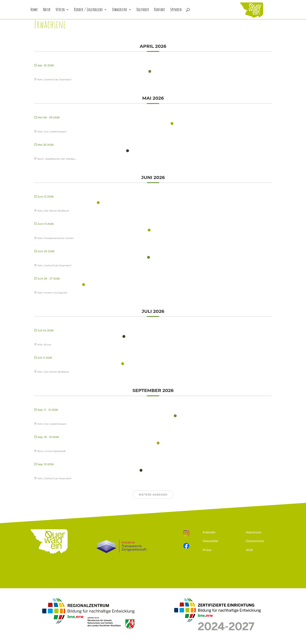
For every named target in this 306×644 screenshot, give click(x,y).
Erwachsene (120, 10)
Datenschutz (255, 541)
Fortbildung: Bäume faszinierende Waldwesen (78, 337)
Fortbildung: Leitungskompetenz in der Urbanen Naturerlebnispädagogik (103, 416)
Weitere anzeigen (153, 495)
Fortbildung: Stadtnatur (58, 285)
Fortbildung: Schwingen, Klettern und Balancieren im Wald (90, 230)
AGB (249, 550)
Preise (207, 550)
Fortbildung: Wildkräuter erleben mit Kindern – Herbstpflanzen (95, 443)
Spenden (176, 10)
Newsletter (211, 541)
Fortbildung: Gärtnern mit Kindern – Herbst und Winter (86, 471)
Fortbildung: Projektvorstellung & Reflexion (77, 364)
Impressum (254, 532)
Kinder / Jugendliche (88, 10)
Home (34, 10)
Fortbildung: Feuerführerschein (65, 203)
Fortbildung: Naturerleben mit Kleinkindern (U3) (80, 151)
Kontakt (160, 10)
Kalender (143, 10)
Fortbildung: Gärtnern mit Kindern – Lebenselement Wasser (90, 258)
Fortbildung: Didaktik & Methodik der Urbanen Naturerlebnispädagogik (102, 124)
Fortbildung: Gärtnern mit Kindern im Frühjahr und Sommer (91, 72)
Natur (47, 10)
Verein (60, 10)
